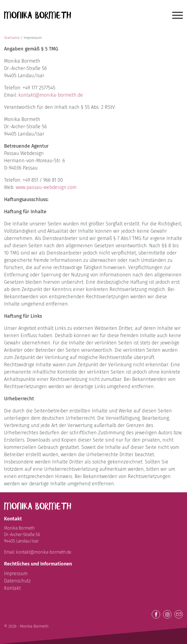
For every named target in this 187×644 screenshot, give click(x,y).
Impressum (16, 574)
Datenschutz (17, 581)
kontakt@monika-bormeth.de (51, 95)
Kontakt (12, 588)
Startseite (12, 38)
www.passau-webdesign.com (46, 187)
